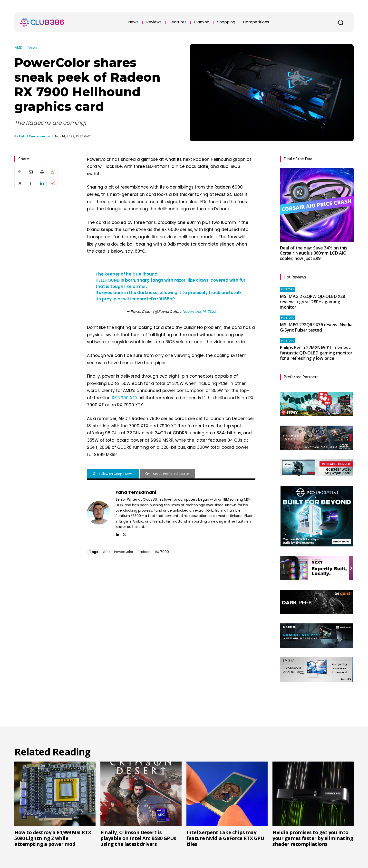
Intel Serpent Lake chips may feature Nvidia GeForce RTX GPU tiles (225, 838)
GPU (106, 552)
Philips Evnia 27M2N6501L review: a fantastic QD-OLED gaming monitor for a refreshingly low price (316, 353)
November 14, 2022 (199, 311)
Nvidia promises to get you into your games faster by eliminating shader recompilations (313, 838)
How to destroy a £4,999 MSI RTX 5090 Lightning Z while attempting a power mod (53, 838)
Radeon (144, 552)
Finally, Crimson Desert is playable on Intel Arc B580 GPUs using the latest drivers (138, 838)
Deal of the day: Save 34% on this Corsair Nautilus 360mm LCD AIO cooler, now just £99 (314, 253)
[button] (340, 22)
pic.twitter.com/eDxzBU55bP (144, 299)
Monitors (287, 290)
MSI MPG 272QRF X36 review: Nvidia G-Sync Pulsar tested (316, 327)
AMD (19, 47)
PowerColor (124, 552)
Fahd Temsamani (34, 136)
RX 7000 (162, 552)
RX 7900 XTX (125, 398)
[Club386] (42, 22)
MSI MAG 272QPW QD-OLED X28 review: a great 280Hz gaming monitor (312, 301)
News (33, 47)
